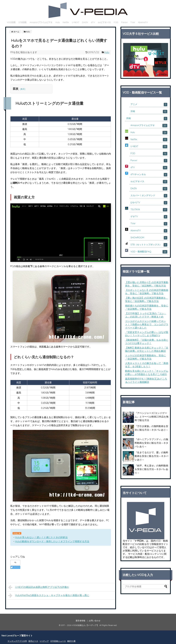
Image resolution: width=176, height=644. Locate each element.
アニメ (149, 105)
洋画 (149, 112)
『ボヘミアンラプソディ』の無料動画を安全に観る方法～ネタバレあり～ (151, 443)
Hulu (58, 22)
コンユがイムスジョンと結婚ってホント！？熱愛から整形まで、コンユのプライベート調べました (147, 324)
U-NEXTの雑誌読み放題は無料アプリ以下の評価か (39, 587)
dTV (93, 22)
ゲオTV (149, 217)
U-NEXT (76, 22)
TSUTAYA (149, 210)
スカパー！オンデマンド (149, 196)
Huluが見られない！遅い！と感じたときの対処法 (41, 537)
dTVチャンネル (149, 175)
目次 (16, 89)
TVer (133, 22)
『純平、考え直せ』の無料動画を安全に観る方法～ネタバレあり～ (151, 469)
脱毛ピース (33, 641)
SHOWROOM (149, 238)
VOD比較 (11, 22)
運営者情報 (80, 621)
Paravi (124, 22)
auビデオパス (104, 22)
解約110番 (71, 641)
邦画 (147, 119)
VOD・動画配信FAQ (149, 252)
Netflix (66, 22)
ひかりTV (149, 203)
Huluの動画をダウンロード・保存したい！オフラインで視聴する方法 (52, 541)
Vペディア (44, 641)
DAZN (85, 22)
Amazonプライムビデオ (41, 22)
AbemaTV (143, 22)
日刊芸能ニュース (58, 641)
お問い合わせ (95, 621)
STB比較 (23, 22)
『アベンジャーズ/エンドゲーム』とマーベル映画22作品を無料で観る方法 (152, 417)
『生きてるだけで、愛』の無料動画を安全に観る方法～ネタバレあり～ (151, 456)
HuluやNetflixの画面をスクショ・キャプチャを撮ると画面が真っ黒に (49, 596)
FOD (116, 22)
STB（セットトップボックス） (149, 245)
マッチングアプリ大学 (17, 641)
